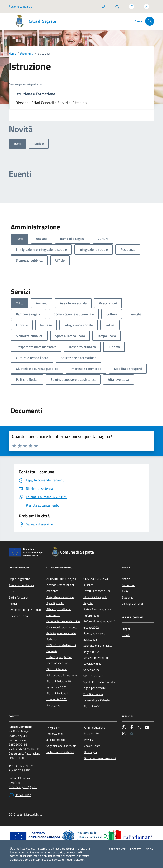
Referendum (91, 616)
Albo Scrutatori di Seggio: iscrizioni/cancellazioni (61, 582)
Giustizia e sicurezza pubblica (96, 582)
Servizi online (92, 670)
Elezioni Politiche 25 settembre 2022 (59, 684)
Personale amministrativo (25, 610)
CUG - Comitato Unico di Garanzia (61, 648)
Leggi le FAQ (54, 728)
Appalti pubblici (55, 603)
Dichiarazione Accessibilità (100, 758)
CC (10, 815)
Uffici (12, 591)
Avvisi (125, 591)
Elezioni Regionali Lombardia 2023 (57, 696)
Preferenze (117, 849)
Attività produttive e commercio (59, 612)
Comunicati (129, 585)
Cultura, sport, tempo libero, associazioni (59, 660)
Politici (13, 604)
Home (12, 54)
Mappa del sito (33, 815)
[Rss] (132, 734)
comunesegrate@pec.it (23, 787)
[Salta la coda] (103, 6)
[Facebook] (132, 728)
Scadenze (127, 598)
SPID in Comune (93, 676)
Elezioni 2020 (92, 706)
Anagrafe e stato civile (60, 597)
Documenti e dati (19, 616)
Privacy (89, 740)
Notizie (39, 144)
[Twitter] (139, 728)
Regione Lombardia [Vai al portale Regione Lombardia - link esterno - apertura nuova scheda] (21, 6)
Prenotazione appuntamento (55, 737)
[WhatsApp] (124, 728)
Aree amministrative (21, 585)
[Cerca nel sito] (150, 21)
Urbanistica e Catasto (97, 700)
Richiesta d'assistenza (60, 752)
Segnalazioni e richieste (98, 646)
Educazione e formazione (62, 675)
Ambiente (52, 591)
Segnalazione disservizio (61, 746)
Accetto (136, 849)
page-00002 (91, 652)
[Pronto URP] (117, 6)
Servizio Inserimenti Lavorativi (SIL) (96, 661)
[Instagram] (124, 734)
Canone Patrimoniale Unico (63, 621)
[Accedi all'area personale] (147, 6)
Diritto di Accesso (57, 669)
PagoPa (88, 603)
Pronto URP (20, 795)
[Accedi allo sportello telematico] (132, 6)
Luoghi (126, 629)
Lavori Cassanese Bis (97, 591)
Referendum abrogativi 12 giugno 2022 (99, 624)
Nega (149, 849)
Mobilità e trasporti (95, 597)
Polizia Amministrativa (97, 609)
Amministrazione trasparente (95, 730)
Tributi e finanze (93, 694)
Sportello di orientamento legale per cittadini (99, 685)
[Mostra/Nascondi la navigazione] (5, 21)
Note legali (90, 752)
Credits (18, 815)
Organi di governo (20, 579)
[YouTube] (147, 728)
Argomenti (27, 54)
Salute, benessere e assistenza (95, 636)
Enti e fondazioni (19, 598)
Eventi (126, 635)
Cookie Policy (92, 746)
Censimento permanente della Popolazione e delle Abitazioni (62, 633)
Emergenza (53, 705)
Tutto (18, 144)
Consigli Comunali (132, 604)
